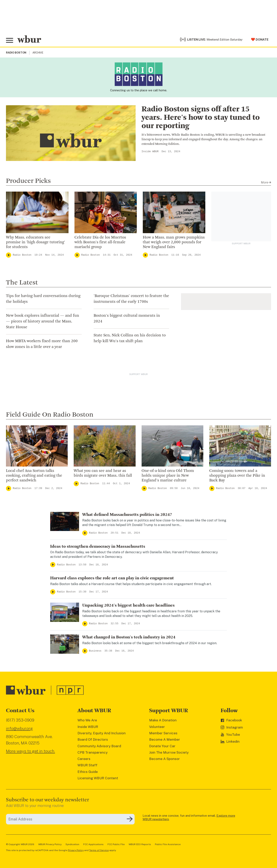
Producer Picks (28, 181)
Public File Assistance (168, 844)
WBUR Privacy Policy (50, 844)
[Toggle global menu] (10, 40)
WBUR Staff (87, 765)
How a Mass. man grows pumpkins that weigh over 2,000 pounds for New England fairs (174, 242)
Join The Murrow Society (169, 752)
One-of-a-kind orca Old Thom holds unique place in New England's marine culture (168, 476)
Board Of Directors (93, 739)
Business (95, 651)
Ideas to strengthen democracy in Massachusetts (98, 547)
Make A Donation (163, 720)
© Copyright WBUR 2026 (20, 844)
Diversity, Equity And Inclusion (102, 733)
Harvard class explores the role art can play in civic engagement (112, 578)
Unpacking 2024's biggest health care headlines (128, 605)
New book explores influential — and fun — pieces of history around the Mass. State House (43, 321)
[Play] (9, 255)
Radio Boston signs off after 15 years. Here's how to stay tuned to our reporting (201, 118)
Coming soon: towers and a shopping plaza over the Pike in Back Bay (237, 476)
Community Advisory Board (99, 746)
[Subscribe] (130, 819)
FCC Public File (116, 844)
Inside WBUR (150, 151)
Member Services (163, 733)
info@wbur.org (19, 728)
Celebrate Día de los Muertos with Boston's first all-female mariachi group (100, 242)
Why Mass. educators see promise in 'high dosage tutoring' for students (36, 242)
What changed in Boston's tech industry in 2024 (129, 637)
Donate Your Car (162, 746)
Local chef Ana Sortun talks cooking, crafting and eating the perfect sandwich (34, 476)
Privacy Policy (76, 850)
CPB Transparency (92, 752)
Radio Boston (22, 255)
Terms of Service (99, 850)
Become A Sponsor (164, 759)
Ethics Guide (88, 772)
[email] (70, 819)
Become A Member (165, 739)
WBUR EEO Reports (140, 844)
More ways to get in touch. (30, 751)
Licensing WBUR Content (98, 778)
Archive (38, 53)
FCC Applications (93, 844)
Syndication (72, 844)
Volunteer (157, 727)
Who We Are (87, 720)
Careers (84, 759)
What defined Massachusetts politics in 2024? (127, 515)
